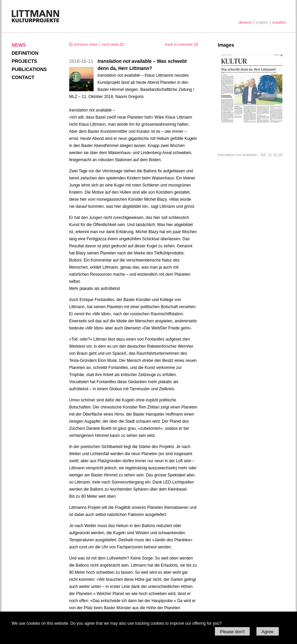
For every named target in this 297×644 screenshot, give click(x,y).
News (19, 45)
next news (110, 44)
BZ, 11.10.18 (250, 155)
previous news (86, 44)
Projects (24, 61)
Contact (23, 77)
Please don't (232, 632)
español (279, 22)
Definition (25, 53)
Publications (29, 69)
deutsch (245, 22)
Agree (268, 632)
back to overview (179, 44)
